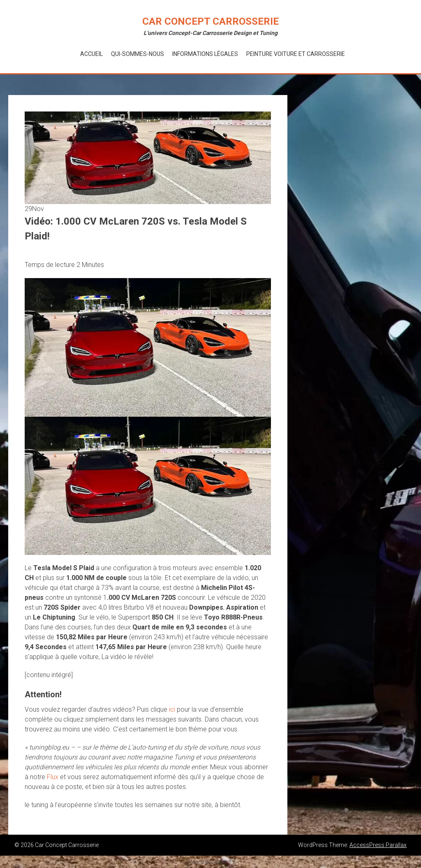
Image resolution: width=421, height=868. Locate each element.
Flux (53, 777)
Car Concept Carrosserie (210, 21)
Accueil (91, 54)
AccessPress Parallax (378, 845)
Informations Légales (205, 54)
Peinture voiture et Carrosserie (296, 54)
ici (172, 709)
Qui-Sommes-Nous (138, 54)
